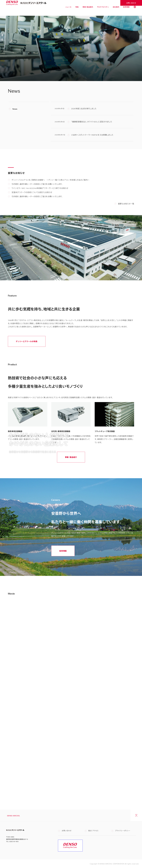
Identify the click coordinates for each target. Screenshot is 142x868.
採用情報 (126, 12)
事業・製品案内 (88, 12)
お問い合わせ (131, 3)
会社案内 (116, 12)
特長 (77, 12)
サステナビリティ (103, 12)
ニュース (68, 12)
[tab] (135, 12)
